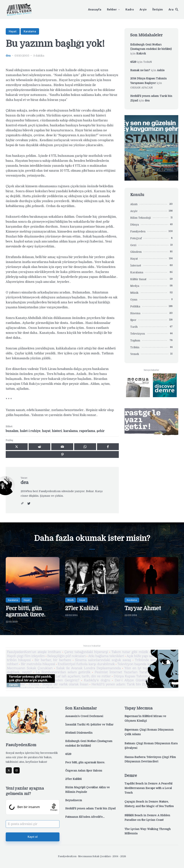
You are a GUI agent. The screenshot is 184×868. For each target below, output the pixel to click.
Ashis (161, 70)
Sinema (135, 313)
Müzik (134, 293)
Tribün (135, 347)
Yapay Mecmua (139, 708)
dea (8, 56)
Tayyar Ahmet (143, 608)
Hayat (13, 31)
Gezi (133, 245)
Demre (131, 776)
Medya (135, 286)
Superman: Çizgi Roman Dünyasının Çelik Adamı (149, 732)
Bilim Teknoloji (141, 218)
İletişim (158, 10)
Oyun (134, 300)
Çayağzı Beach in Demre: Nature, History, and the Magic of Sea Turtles (149, 804)
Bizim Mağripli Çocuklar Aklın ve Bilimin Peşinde (87, 790)
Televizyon (138, 334)
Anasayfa (95, 10)
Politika (135, 306)
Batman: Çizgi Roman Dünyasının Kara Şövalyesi (151, 746)
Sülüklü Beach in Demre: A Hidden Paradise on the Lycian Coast (147, 818)
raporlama (87, 431)
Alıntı (134, 204)
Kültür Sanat (138, 279)
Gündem (136, 252)
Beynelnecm (74, 800)
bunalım (12, 431)
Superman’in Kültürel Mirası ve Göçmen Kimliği (145, 718)
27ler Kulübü (82, 608)
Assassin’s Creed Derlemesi (84, 716)
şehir (100, 431)
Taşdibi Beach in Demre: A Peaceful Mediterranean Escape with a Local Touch (148, 788)
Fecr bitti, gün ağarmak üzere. (26, 612)
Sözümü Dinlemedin (79, 733)
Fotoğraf (136, 238)
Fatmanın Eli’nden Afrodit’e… (85, 817)
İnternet (136, 265)
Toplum (135, 340)
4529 (133, 62)
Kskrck (141, 53)
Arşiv (143, 10)
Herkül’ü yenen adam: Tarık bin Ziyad (90, 808)
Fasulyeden (138, 231)
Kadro (130, 10)
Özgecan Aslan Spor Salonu (84, 771)
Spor (133, 320)
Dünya (135, 225)
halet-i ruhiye (30, 431)
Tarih (134, 327)
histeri (57, 431)
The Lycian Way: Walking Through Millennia (148, 831)
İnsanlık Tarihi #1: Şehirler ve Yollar (89, 725)
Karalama (30, 31)
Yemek (135, 354)
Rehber (112, 10)
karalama (70, 431)
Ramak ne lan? (140, 70)
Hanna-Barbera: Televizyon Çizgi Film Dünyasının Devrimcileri (150, 759)
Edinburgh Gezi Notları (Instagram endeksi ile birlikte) (89, 743)
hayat (46, 431)
